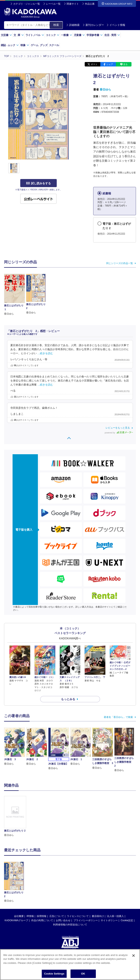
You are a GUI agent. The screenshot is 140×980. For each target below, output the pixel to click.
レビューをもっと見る (118, 428)
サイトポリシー (109, 920)
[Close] (134, 957)
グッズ (44, 45)
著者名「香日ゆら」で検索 (118, 717)
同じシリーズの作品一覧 (120, 263)
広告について (57, 916)
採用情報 (42, 916)
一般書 (67, 35)
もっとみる (68, 699)
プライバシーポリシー (86, 920)
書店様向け (98, 916)
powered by (119, 433)
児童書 (79, 35)
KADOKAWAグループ (16, 920)
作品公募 (90, 4)
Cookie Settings (54, 976)
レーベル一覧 (53, 4)
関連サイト (73, 4)
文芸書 (6, 35)
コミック (53, 35)
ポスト (94, 64)
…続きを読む (45, 353)
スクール (54, 45)
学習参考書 (95, 35)
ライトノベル (35, 35)
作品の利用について (42, 920)
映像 (25, 45)
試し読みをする (38, 183)
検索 (56, 25)
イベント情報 (116, 25)
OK (83, 976)
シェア (110, 64)
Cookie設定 (127, 920)
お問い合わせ (63, 920)
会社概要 (19, 916)
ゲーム (35, 45)
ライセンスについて (78, 916)
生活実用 (112, 35)
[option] (15, 817)
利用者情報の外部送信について (70, 925)
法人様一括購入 (115, 916)
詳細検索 (73, 25)
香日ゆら (105, 90)
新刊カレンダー (93, 25)
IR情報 (30, 916)
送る (125, 64)
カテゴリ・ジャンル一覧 (27, 4)
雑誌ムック (10, 45)
